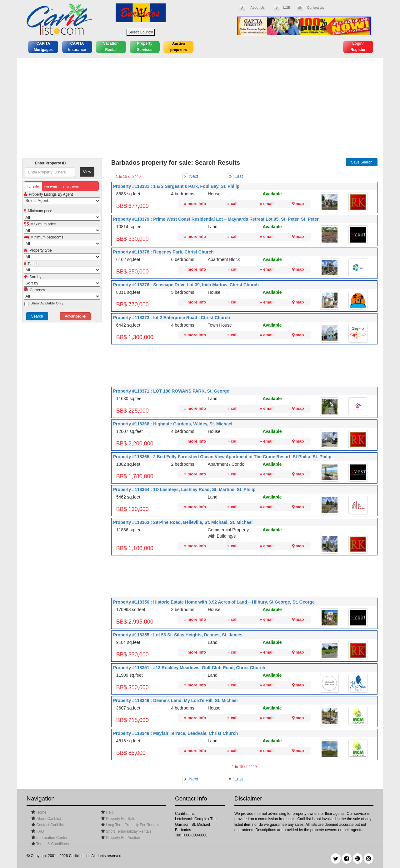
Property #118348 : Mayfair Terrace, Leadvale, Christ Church (176, 733)
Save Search (362, 162)
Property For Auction (123, 838)
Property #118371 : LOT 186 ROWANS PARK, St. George (171, 391)
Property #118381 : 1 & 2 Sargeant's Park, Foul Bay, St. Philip (176, 186)
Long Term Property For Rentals (132, 825)
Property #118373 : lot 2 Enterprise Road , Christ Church (172, 318)
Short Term (71, 186)
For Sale (33, 186)
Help (109, 812)
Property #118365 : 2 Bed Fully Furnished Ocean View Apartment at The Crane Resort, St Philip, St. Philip (222, 457)
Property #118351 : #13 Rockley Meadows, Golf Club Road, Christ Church (189, 668)
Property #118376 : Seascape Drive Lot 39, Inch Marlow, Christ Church (186, 285)
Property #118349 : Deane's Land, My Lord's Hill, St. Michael (175, 700)
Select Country (141, 32)
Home (41, 812)
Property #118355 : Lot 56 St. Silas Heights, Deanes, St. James (178, 635)
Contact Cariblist (50, 825)
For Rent (51, 186)
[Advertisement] (200, 105)
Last (239, 176)
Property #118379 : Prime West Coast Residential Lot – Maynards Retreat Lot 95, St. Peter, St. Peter (216, 219)
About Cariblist (49, 819)
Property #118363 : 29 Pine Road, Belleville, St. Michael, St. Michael (183, 522)
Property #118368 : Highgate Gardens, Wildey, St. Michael (173, 424)
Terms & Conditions (52, 844)
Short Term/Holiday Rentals (128, 831)
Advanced (75, 316)
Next (194, 176)
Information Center (51, 838)
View (87, 172)
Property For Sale (120, 819)
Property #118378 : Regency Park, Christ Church (163, 252)
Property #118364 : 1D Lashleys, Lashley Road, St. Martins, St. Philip (184, 489)
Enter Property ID (50, 163)
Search (37, 316)
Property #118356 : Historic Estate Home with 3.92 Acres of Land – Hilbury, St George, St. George (214, 602)
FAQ (40, 831)
